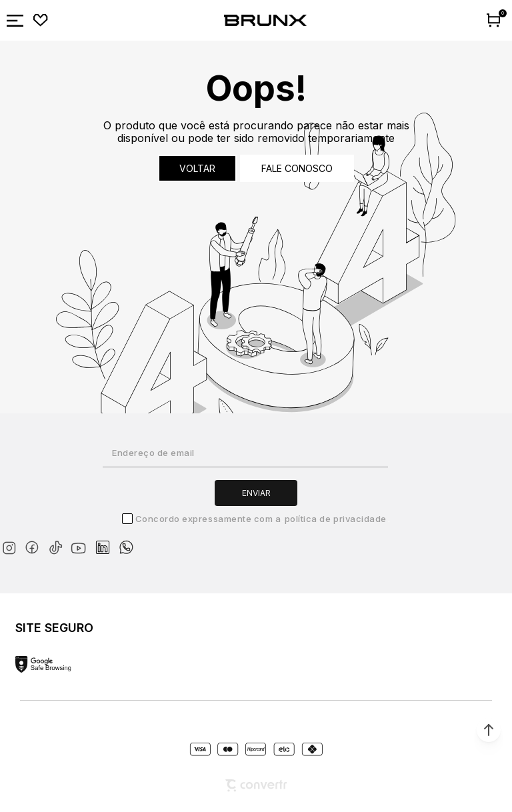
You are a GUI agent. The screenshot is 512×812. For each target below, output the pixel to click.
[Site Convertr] (256, 786)
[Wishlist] (41, 21)
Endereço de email (153, 453)
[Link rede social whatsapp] (126, 541)
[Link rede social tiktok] (58, 545)
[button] (489, 730)
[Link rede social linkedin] (107, 541)
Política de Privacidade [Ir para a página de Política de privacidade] (336, 519)
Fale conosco (297, 168)
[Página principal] (265, 21)
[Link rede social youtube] (82, 542)
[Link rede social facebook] (35, 545)
